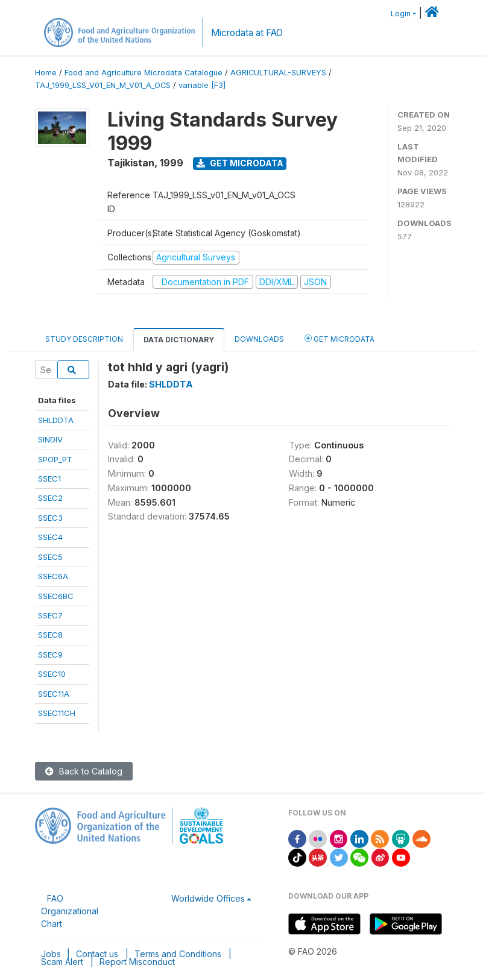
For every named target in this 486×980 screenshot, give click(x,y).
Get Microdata (240, 163)
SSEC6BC (56, 596)
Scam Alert (62, 962)
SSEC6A (53, 576)
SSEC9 (50, 655)
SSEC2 (50, 498)
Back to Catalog (84, 771)
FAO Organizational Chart (70, 911)
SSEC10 (52, 674)
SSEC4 (50, 537)
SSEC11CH (57, 713)
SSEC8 (50, 635)
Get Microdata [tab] (339, 338)
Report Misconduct (137, 962)
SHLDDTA (56, 420)
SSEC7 (50, 615)
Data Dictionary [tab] (179, 340)
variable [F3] (202, 85)
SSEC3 (50, 518)
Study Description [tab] (84, 339)
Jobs (51, 954)
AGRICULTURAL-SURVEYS (278, 73)
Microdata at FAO (247, 33)
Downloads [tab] (259, 339)
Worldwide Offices (208, 898)
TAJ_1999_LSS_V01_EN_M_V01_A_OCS (103, 85)
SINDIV (50, 439)
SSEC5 (50, 557)
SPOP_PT (55, 459)
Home (46, 73)
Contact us (97, 954)
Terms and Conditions (178, 954)
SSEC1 (49, 479)
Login (401, 14)
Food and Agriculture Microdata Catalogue (144, 73)
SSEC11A (54, 694)
